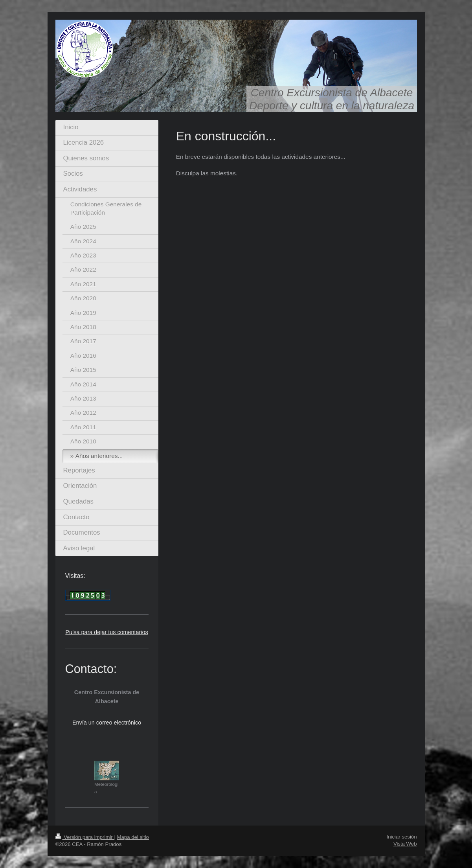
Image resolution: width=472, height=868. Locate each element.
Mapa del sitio (133, 837)
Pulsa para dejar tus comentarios (107, 632)
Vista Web (405, 844)
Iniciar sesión (402, 837)
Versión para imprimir (85, 837)
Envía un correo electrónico (107, 723)
